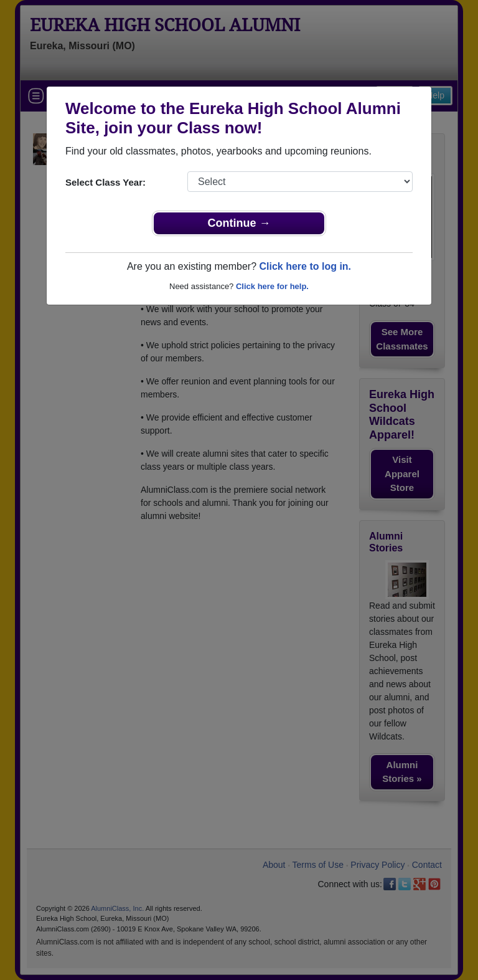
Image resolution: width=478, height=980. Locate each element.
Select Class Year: (105, 182)
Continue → (239, 223)
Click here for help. (272, 286)
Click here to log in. (305, 266)
